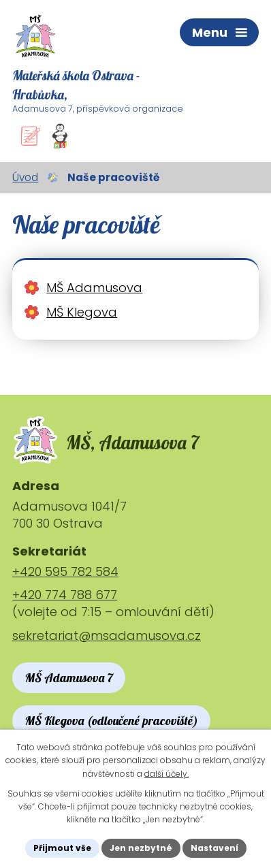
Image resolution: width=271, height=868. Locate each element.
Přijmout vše (62, 848)
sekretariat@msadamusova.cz (107, 636)
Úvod (25, 177)
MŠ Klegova (82, 312)
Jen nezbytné (141, 848)
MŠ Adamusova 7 (69, 678)
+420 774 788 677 (65, 595)
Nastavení (214, 848)
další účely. (166, 774)
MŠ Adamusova (94, 288)
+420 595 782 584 (65, 572)
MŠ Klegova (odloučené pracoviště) (111, 721)
